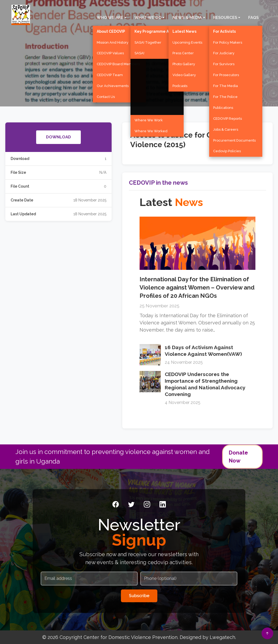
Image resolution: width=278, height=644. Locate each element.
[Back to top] (267, 633)
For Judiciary (224, 53)
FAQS (253, 17)
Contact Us (106, 96)
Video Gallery (184, 74)
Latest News (184, 31)
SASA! (139, 53)
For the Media (226, 85)
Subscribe (139, 596)
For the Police (225, 96)
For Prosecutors (226, 74)
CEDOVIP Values (110, 53)
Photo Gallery (184, 63)
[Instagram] (147, 505)
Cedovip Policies (227, 150)
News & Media (187, 17)
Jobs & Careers (226, 129)
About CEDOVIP (111, 31)
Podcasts (180, 85)
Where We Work (149, 119)
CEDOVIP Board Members (118, 63)
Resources (225, 17)
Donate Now (238, 457)
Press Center (183, 53)
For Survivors (224, 63)
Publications (223, 107)
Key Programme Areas (156, 31)
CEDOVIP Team (110, 74)
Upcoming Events (187, 42)
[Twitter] (131, 505)
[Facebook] (116, 505)
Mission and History (113, 42)
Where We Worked (151, 130)
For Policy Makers (228, 42)
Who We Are (110, 17)
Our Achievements (113, 85)
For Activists (224, 31)
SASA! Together (148, 42)
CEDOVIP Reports (228, 118)
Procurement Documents (234, 140)
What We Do (148, 17)
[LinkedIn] (163, 505)
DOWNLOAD (58, 137)
